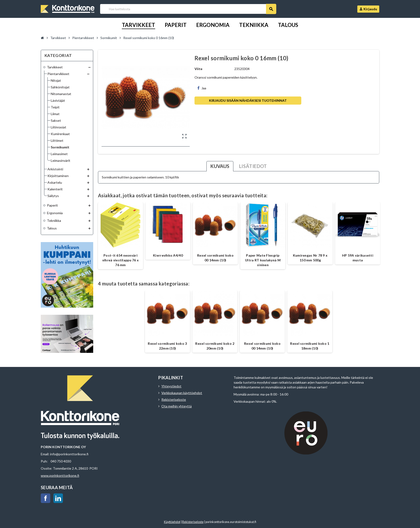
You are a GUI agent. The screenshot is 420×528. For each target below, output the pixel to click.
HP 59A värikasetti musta (358, 258)
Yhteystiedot (171, 386)
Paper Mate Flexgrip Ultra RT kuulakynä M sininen (263, 260)
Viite (198, 69)
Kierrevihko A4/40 (168, 255)
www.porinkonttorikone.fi (60, 475)
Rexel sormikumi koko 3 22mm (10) (167, 346)
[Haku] (188, 9)
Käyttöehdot (172, 522)
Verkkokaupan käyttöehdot (182, 393)
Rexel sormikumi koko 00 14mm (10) (215, 258)
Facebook (46, 498)
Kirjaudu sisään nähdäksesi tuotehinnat (248, 100)
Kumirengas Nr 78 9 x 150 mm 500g (310, 258)
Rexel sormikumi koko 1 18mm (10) (310, 346)
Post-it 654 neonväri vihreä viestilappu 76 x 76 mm (120, 260)
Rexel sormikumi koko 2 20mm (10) (215, 346)
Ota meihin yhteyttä (177, 406)
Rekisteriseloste (174, 399)
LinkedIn (58, 498)
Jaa (202, 88)
